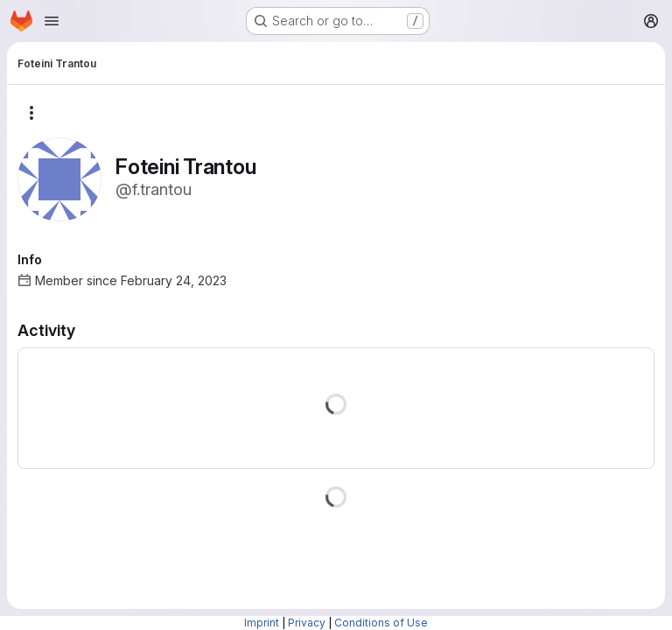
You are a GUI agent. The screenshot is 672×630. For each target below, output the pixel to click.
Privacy (307, 623)
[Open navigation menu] (52, 21)
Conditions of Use (381, 623)
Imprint (262, 623)
